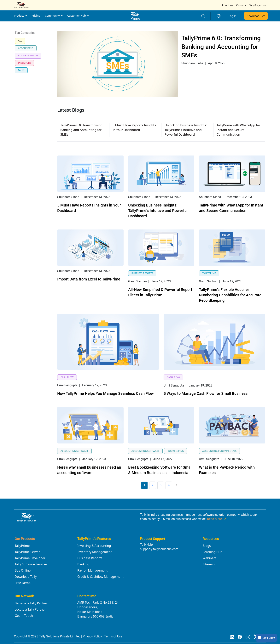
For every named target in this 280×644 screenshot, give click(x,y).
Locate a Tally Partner (30, 609)
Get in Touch (24, 616)
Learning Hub (213, 552)
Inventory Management (95, 552)
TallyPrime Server (27, 552)
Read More (217, 519)
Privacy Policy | (93, 636)
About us (227, 5)
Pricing (36, 16)
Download (256, 16)
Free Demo (23, 583)
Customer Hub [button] (77, 16)
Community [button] (53, 16)
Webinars (210, 558)
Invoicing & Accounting (94, 546)
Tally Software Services (31, 564)
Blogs (207, 546)
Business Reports (90, 558)
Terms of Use (113, 636)
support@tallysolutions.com (159, 549)
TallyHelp (146, 545)
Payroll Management (92, 570)
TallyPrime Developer (30, 558)
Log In (233, 16)
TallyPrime (22, 546)
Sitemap (209, 564)
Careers (241, 5)
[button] (219, 16)
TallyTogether (258, 5)
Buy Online (23, 570)
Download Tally (26, 577)
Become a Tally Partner (31, 603)
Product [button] (19, 16)
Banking (83, 564)
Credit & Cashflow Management (100, 577)
